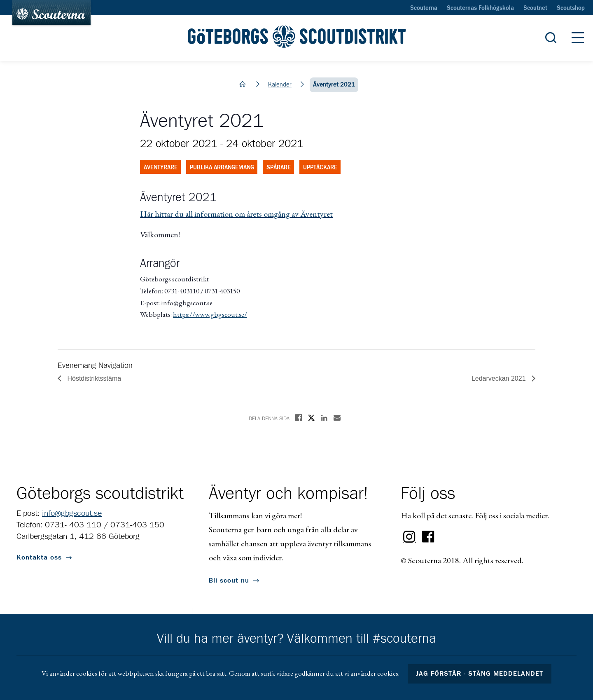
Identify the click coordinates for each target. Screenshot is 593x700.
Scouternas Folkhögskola (480, 8)
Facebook (428, 537)
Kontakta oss (39, 557)
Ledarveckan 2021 (500, 378)
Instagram (409, 537)
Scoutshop (571, 8)
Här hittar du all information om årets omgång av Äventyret (236, 214)
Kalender (280, 85)
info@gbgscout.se (72, 513)
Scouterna (424, 8)
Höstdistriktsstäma (93, 378)
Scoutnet (535, 8)
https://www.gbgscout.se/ (210, 314)
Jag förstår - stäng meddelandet (480, 674)
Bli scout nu (229, 581)
